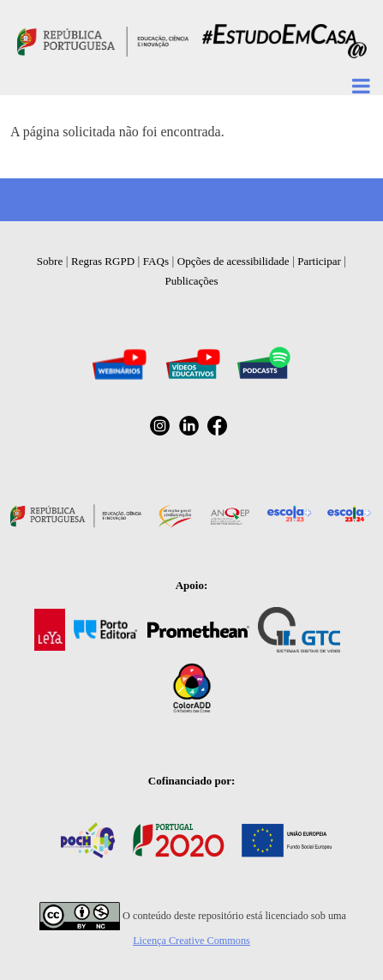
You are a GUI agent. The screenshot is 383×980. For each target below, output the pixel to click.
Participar (319, 261)
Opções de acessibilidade (233, 261)
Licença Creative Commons (191, 941)
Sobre (50, 261)
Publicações (191, 281)
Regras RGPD (103, 261)
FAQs (156, 261)
